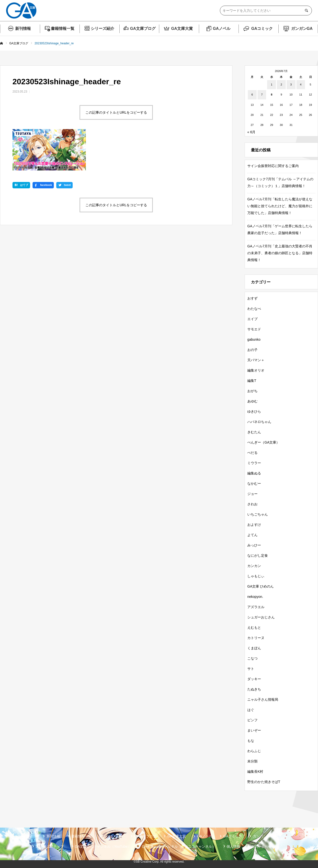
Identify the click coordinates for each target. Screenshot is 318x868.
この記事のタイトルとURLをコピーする (116, 112)
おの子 (252, 350)
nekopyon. (255, 597)
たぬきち (254, 689)
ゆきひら (254, 411)
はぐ (251, 710)
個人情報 (233, 846)
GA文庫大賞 (182, 29)
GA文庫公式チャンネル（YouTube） (103, 846)
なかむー (254, 483)
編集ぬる (254, 473)
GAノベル (222, 29)
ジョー (252, 494)
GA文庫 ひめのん (261, 586)
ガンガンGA (302, 29)
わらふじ (254, 751)
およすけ (254, 525)
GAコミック (262, 29)
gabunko (254, 339)
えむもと (254, 627)
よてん (252, 535)
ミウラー (254, 463)
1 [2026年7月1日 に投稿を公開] (272, 84)
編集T (252, 381)
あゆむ (252, 401)
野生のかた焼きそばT (264, 782)
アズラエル (256, 607)
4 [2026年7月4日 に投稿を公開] (301, 84)
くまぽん (254, 648)
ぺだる (252, 453)
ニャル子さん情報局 (263, 699)
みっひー (254, 545)
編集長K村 (255, 772)
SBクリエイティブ (50, 846)
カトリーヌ (256, 638)
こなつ (252, 658)
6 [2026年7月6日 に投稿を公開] (252, 95)
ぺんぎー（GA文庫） (263, 442)
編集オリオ (256, 370)
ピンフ (252, 720)
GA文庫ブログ (143, 29)
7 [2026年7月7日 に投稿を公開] (262, 95)
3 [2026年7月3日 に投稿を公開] (291, 84)
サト (251, 669)
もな (251, 741)
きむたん (254, 432)
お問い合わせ (261, 846)
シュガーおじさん (261, 617)
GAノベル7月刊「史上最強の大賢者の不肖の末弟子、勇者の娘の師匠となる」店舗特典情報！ (280, 253)
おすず (252, 298)
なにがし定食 (258, 555)
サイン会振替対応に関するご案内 (273, 166)
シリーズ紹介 (102, 29)
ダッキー (254, 679)
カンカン (254, 566)
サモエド (254, 329)
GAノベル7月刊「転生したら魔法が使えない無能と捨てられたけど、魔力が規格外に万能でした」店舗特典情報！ (280, 206)
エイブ (252, 319)
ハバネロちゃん (259, 422)
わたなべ (254, 309)
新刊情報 (23, 29)
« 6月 (251, 132)
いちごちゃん (258, 514)
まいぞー (254, 730)
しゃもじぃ (256, 576)
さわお (252, 504)
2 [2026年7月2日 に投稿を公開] (281, 84)
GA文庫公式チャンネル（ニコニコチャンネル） (179, 846)
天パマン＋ (256, 360)
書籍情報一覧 (63, 29)
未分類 (252, 761)
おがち (252, 391)
